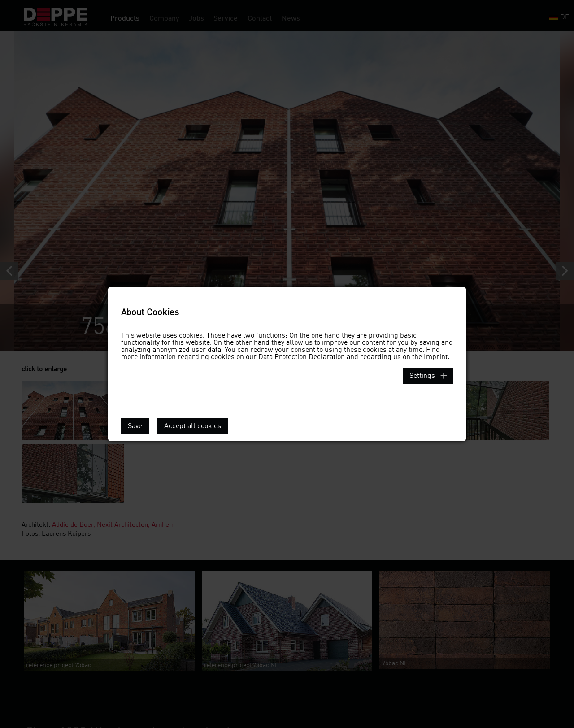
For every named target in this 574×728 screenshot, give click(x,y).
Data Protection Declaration (302, 357)
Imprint (436, 357)
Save (135, 426)
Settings (422, 376)
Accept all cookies (193, 426)
